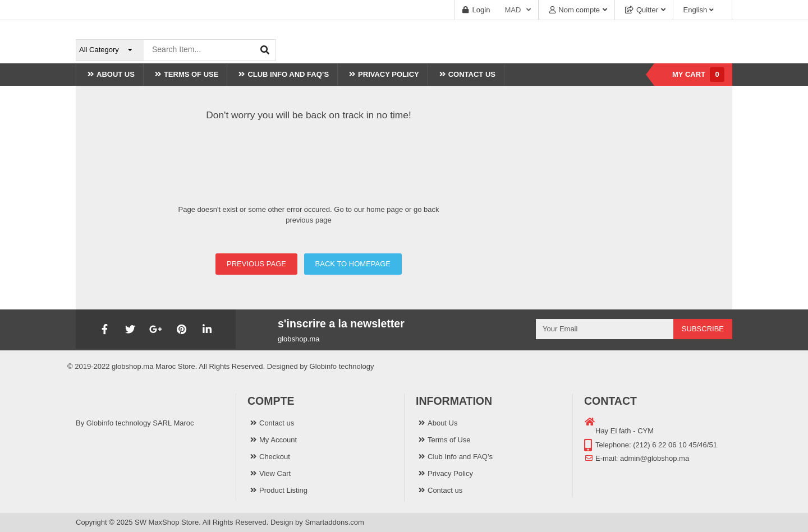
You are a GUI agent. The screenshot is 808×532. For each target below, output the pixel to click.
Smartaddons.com (334, 522)
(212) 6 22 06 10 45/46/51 (675, 445)
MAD (513, 10)
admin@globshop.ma (655, 458)
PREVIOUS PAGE (256, 264)
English (695, 10)
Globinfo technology (342, 366)
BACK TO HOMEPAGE (353, 264)
